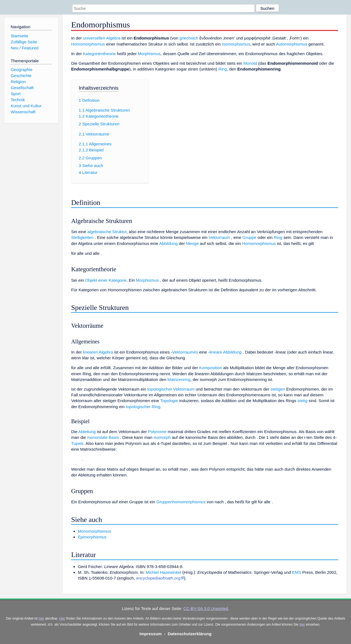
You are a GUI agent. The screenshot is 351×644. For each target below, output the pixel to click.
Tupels (77, 443)
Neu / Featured (25, 48)
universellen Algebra (102, 38)
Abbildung (168, 243)
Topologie (169, 401)
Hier (62, 618)
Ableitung (87, 432)
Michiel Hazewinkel (164, 572)
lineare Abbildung (226, 352)
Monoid (250, 63)
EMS (297, 572)
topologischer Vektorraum (171, 389)
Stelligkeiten (82, 237)
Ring (223, 69)
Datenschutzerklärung (190, 634)
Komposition (211, 368)
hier (41, 618)
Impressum (151, 634)
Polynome (157, 432)
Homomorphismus (88, 44)
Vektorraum (219, 237)
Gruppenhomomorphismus (181, 502)
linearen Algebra (98, 352)
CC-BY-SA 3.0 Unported (206, 608)
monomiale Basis (103, 437)
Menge (192, 243)
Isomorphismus (236, 44)
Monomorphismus (94, 531)
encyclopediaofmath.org (158, 578)
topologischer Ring (143, 407)
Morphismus (149, 54)
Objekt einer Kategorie (106, 280)
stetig (302, 401)
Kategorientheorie (99, 54)
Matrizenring (179, 379)
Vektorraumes (185, 352)
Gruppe (249, 237)
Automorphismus (291, 44)
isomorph (162, 437)
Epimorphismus (92, 537)
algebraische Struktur (107, 232)
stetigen (278, 389)
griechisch (189, 38)
